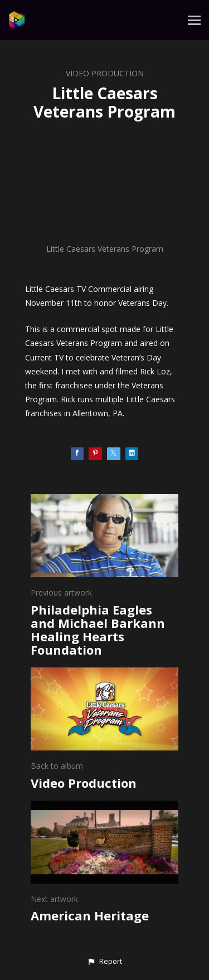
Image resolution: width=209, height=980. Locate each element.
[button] (104, 962)
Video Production (105, 73)
